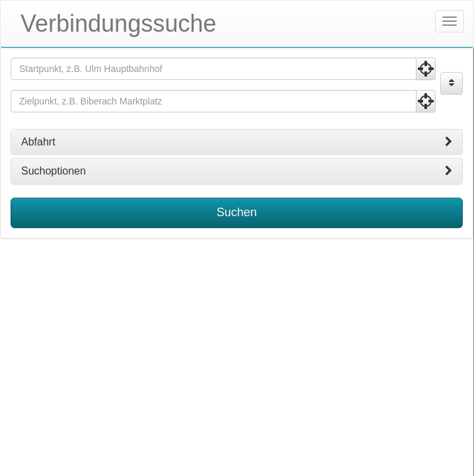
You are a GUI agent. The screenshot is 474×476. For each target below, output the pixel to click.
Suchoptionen (237, 171)
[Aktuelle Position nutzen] (426, 69)
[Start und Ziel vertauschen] (452, 83)
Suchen (236, 212)
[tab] (237, 142)
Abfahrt (237, 142)
